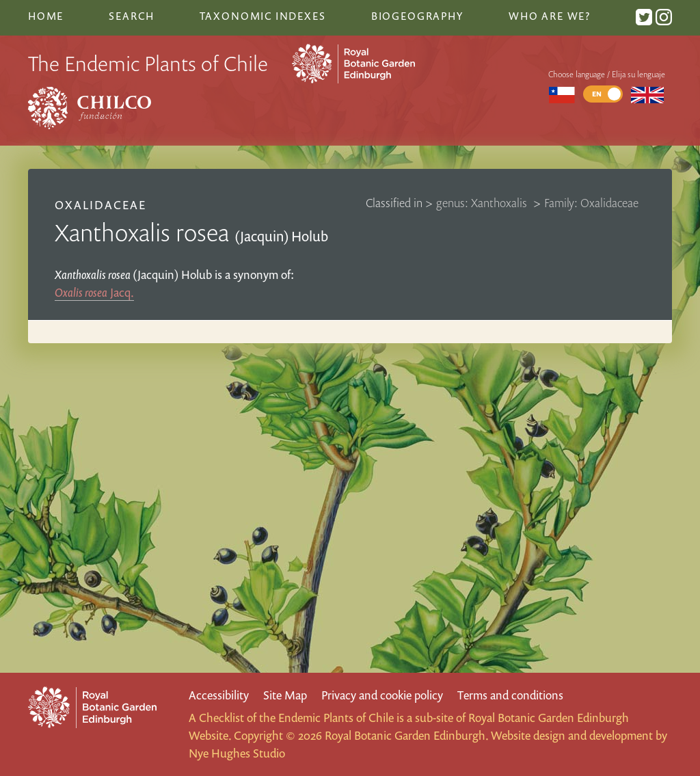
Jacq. (94, 292)
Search (131, 16)
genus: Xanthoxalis (483, 203)
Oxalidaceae (100, 205)
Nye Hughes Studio (237, 753)
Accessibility (219, 695)
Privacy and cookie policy (382, 695)
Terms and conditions (510, 695)
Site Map (285, 695)
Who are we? (550, 16)
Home (46, 16)
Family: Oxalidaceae (591, 203)
